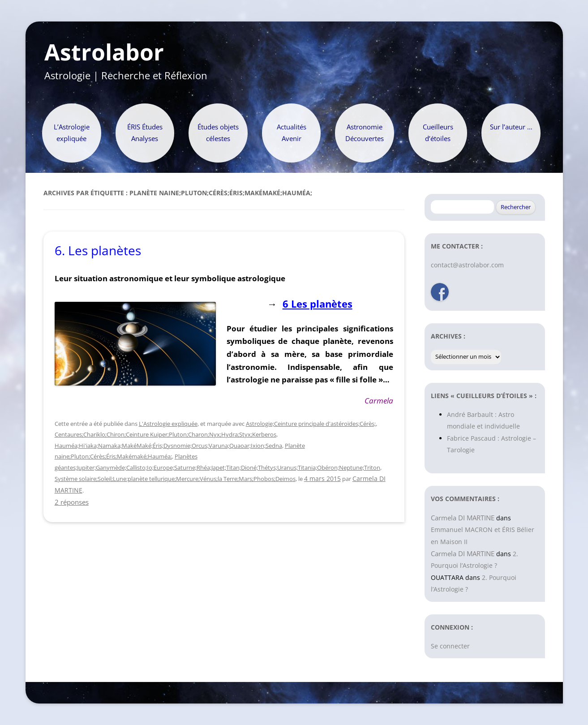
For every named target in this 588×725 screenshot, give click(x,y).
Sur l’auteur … (511, 127)
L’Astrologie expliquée (72, 133)
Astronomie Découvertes (365, 133)
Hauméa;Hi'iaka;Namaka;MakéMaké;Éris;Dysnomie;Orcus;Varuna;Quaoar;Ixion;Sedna (168, 446)
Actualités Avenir (292, 133)
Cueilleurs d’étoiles (438, 133)
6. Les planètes (98, 250)
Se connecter (450, 646)
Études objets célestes (218, 133)
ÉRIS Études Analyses (145, 133)
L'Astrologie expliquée (168, 424)
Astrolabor (104, 52)
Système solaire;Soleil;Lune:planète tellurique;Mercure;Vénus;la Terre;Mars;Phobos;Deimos (175, 479)
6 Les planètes (318, 304)
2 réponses (72, 502)
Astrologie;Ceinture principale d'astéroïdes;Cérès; (311, 424)
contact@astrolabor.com (467, 265)
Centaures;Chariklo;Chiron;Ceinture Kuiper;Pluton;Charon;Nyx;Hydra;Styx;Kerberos (165, 434)
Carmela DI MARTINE (463, 518)
